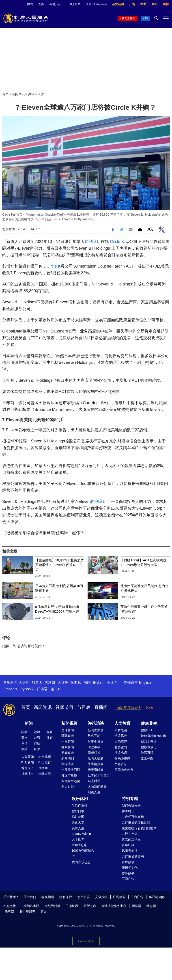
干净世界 (72, 906)
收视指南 (48, 897)
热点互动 (94, 736)
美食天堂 (78, 822)
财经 (37, 743)
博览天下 (28, 768)
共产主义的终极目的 (136, 822)
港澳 (37, 732)
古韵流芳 (121, 742)
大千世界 (78, 839)
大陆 (24, 749)
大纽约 (24, 683)
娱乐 (50, 732)
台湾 (37, 738)
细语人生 (94, 792)
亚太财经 (68, 787)
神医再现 (147, 753)
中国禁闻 (68, 742)
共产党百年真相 (133, 817)
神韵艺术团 (31, 906)
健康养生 (149, 723)
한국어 (56, 689)
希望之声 (90, 906)
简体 (77, 4)
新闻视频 (69, 723)
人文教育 (123, 723)
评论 (24, 743)
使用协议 (84, 897)
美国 (31, 94)
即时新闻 (28, 762)
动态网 (151, 906)
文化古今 (121, 764)
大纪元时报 (52, 906)
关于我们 (30, 897)
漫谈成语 (121, 753)
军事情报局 (96, 764)
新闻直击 (68, 753)
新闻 (29, 723)
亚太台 (112, 683)
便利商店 (93, 242)
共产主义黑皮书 (133, 856)
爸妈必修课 (122, 758)
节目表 (84, 707)
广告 (132, 4)
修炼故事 (128, 873)
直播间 (101, 707)
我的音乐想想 (81, 862)
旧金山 (98, 683)
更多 (44, 912)
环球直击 (68, 736)
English (145, 683)
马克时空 (94, 781)
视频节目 (64, 707)
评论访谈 (96, 723)
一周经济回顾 (71, 770)
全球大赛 (45, 774)
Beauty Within (81, 834)
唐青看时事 (96, 770)
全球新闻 (68, 730)
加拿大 (37, 683)
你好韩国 (78, 817)
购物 (166, 4)
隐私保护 (66, 897)
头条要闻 (28, 757)
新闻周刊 (68, 758)
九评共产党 (130, 834)
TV (146, 18)
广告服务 (119, 897)
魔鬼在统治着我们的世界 (139, 828)
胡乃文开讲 (149, 742)
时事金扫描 (96, 742)
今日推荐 (45, 762)
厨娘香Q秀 (79, 845)
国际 (24, 732)
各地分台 (55, 4)
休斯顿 (76, 683)
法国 (87, 683)
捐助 (143, 4)
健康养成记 (149, 747)
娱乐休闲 (80, 799)
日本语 (42, 689)
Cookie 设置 (86, 941)
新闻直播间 (129, 18)
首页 (5, 94)
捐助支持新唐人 (129, 708)
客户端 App (157, 897)
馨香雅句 (121, 747)
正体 (69, 4)
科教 (37, 749)
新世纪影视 (27, 912)
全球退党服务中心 (114, 906)
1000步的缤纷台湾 (83, 853)
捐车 (155, 4)
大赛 (41, 4)
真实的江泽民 (131, 839)
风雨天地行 (130, 851)
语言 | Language (96, 4)
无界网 (9, 912)
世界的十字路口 (99, 775)
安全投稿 (101, 897)
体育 (50, 738)
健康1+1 (147, 730)
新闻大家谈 (96, 730)
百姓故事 (128, 862)
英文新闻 (118, 4)
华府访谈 (68, 764)
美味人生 (78, 828)
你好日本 (78, 811)
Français (10, 689)
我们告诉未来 (131, 806)
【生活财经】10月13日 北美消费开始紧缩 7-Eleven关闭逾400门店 (60, 565)
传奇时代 (128, 811)
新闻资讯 (18, 94)
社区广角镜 (69, 775)
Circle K (117, 242)
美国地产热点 (124, 770)
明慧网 (136, 906)
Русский (27, 689)
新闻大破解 (96, 758)
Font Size (150, 229)
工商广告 (128, 879)
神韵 (30, 4)
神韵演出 (28, 774)
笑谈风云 (121, 736)
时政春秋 (94, 747)
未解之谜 (121, 730)
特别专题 (130, 799)
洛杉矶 (50, 683)
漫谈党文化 (130, 868)
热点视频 (45, 757)
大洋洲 (63, 683)
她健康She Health (153, 736)
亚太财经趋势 (71, 781)
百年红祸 (128, 845)
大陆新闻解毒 (97, 787)
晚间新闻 (68, 747)
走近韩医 (147, 758)
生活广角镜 (80, 806)
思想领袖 (94, 753)
